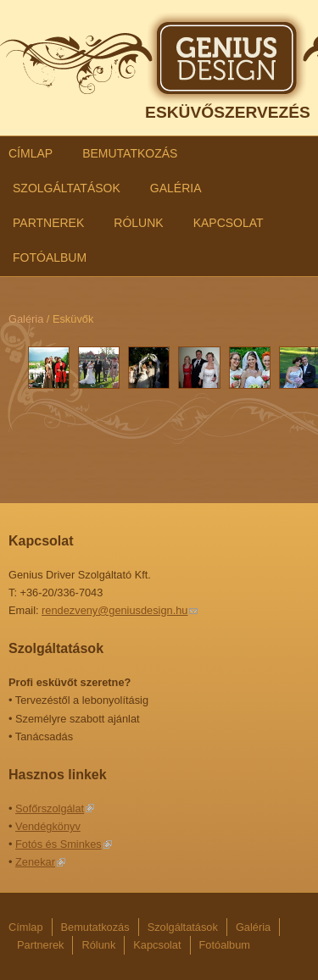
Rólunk (138, 223)
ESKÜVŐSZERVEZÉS (228, 112)
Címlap (31, 153)
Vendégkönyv (48, 826)
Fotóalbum (50, 257)
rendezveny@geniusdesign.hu (114, 610)
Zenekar (35, 862)
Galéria (176, 188)
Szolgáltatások (67, 188)
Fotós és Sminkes (59, 844)
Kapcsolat (229, 223)
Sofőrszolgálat (50, 808)
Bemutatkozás (130, 153)
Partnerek (48, 223)
